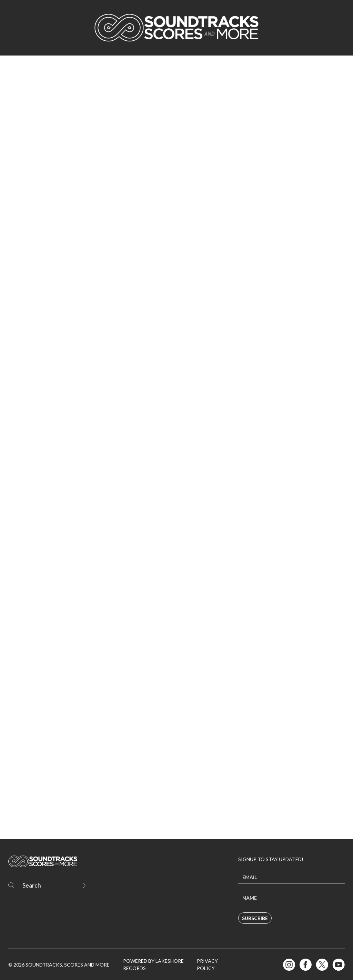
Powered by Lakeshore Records (153, 964)
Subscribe (255, 918)
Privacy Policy (207, 964)
